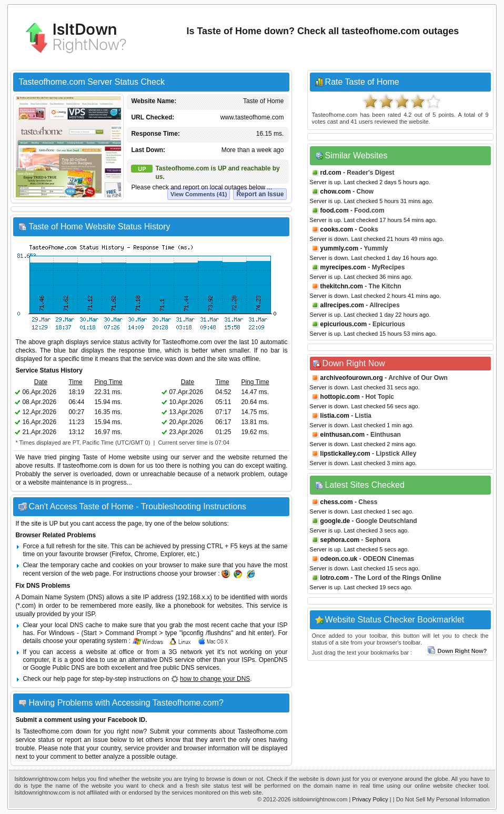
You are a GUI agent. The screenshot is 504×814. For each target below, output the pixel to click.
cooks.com (337, 229)
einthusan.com (343, 435)
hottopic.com (340, 397)
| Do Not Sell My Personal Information (441, 799)
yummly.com (339, 248)
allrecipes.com (342, 305)
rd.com (331, 173)
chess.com (337, 502)
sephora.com (340, 540)
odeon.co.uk (339, 559)
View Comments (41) (199, 194)
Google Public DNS (57, 668)
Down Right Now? (457, 651)
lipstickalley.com (345, 454)
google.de (335, 521)
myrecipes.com (343, 267)
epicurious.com (344, 324)
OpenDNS (273, 660)
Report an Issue (260, 194)
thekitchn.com (342, 286)
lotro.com (335, 578)
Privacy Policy (370, 799)
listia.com (335, 416)
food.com (335, 210)
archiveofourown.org (352, 378)
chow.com (336, 192)
